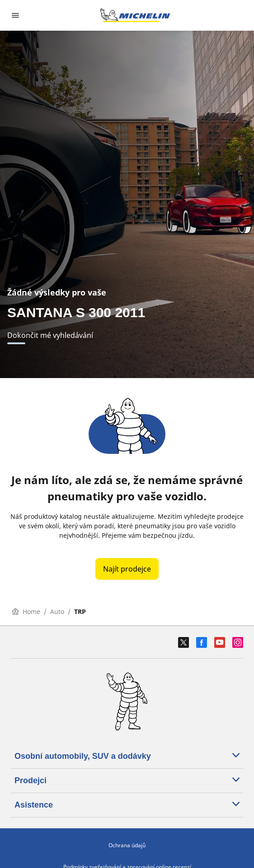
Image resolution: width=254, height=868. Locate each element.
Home (26, 612)
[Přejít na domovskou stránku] (135, 15)
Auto (57, 612)
